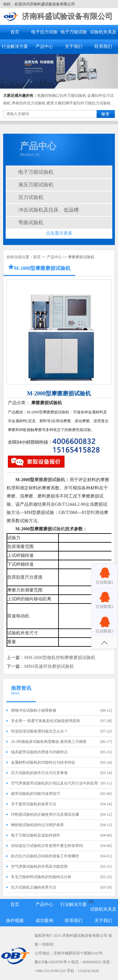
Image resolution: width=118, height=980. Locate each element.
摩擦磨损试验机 (81, 257)
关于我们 (74, 47)
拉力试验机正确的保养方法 (34, 887)
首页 (15, 32)
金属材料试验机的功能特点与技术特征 (43, 762)
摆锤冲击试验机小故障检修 (34, 710)
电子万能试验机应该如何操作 (36, 835)
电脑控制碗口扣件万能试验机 (62, 96)
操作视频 (15, 921)
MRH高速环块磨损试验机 (49, 666)
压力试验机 (31, 197)
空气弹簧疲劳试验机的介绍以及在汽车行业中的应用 (54, 783)
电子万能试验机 (36, 172)
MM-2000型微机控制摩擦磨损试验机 (60, 658)
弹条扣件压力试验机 (29, 103)
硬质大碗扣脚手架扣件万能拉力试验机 (79, 103)
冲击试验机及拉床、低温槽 (48, 210)
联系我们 (103, 47)
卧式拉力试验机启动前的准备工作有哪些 (45, 856)
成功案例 (44, 921)
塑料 (91, 513)
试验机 (59, 529)
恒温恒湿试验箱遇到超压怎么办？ (39, 731)
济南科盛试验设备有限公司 (67, 16)
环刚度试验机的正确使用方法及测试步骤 (45, 814)
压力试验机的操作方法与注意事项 (39, 773)
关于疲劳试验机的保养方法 (34, 804)
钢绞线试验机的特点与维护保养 (37, 825)
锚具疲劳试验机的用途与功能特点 (39, 752)
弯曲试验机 (31, 222)
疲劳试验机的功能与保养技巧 (36, 794)
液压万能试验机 (36, 185)
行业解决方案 (15, 47)
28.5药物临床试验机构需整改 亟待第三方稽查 (49, 742)
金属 (90, 504)
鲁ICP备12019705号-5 (52, 962)
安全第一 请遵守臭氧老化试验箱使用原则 (45, 721)
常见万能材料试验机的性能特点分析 (41, 877)
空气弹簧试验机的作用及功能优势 (39, 866)
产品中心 (44, 47)
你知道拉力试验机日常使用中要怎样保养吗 (47, 846)
